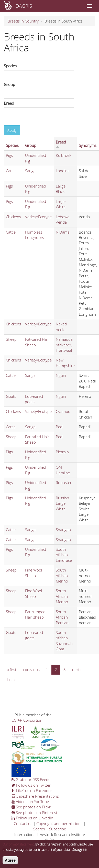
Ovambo (63, 411)
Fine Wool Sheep (34, 573)
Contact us (23, 823)
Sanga (30, 171)
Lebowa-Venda (63, 219)
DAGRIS (24, 6)
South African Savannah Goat (64, 641)
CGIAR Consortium (27, 720)
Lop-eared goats (34, 399)
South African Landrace (64, 555)
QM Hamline (63, 470)
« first (12, 669)
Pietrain (62, 452)
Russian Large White (62, 503)
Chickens (13, 217)
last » (11, 679)
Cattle (11, 171)
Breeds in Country (23, 21)
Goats (11, 396)
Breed (9, 103)
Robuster (64, 482)
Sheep (11, 339)
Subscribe (58, 829)
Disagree (79, 851)
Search (39, 829)
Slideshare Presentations (35, 796)
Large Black (61, 189)
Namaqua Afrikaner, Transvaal (64, 345)
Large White (61, 204)
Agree (10, 862)
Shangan (63, 530)
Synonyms (88, 145)
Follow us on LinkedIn (32, 818)
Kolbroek (63, 155)
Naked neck (61, 327)
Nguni (61, 375)
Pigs (9, 155)
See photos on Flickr (31, 807)
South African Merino (62, 575)
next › (77, 669)
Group (9, 84)
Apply (12, 130)
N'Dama (63, 232)
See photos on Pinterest (34, 812)
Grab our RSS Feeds (31, 779)
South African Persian (62, 617)
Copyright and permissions (59, 823)
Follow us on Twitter (31, 785)
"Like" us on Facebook (32, 790)
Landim (62, 171)
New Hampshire (65, 363)
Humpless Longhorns (35, 235)
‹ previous (31, 669)
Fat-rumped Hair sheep (35, 614)
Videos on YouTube (30, 801)
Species (10, 66)
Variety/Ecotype (38, 217)
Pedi (59, 427)
